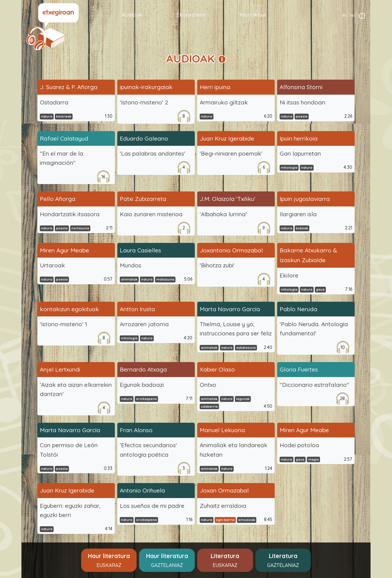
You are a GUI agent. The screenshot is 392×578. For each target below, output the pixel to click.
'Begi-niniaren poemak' (231, 153)
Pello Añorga (58, 199)
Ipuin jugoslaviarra (305, 199)
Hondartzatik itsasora (70, 214)
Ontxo (208, 385)
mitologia (289, 168)
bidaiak (302, 228)
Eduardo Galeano (144, 138)
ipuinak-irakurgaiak (146, 87)
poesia (302, 116)
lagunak (243, 399)
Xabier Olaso (217, 369)
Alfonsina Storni (301, 87)
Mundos (130, 265)
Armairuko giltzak (224, 102)
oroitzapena (146, 399)
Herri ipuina (215, 87)
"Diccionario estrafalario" (314, 385)
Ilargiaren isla (298, 214)
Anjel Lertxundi (60, 369)
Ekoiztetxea (191, 14)
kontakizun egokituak (69, 309)
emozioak (247, 520)
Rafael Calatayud (64, 138)
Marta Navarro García (230, 309)
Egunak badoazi (142, 385)
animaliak (129, 279)
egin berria (225, 520)
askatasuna (246, 348)
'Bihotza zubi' (217, 265)
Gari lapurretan (300, 153)
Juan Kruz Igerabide (227, 138)
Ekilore (289, 275)
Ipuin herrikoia (299, 138)
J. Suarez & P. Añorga (69, 87)
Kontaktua (253, 14)
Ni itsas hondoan (302, 102)
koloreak (64, 116)
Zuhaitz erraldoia (223, 506)
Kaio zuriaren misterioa (151, 214)
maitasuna (165, 279)
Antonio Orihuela (142, 490)
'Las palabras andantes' (153, 153)
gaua (320, 289)
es (353, 15)
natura (47, 116)
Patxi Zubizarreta (143, 199)
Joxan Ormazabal (224, 490)
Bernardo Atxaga (143, 369)
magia (313, 459)
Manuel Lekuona (222, 430)
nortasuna (80, 228)
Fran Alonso (136, 430)
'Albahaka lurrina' (223, 214)
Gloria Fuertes (299, 369)
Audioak (132, 14)
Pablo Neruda (298, 309)
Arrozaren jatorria (144, 324)
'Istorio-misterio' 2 (144, 102)
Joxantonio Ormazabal (231, 250)
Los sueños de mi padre (152, 506)
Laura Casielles (140, 250)
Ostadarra (54, 102)
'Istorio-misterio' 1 (64, 324)
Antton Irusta (137, 309)
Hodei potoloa (299, 445)
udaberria (209, 406)
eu (345, 15)
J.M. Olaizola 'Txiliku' (228, 199)
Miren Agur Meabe (64, 250)
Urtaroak (52, 265)
